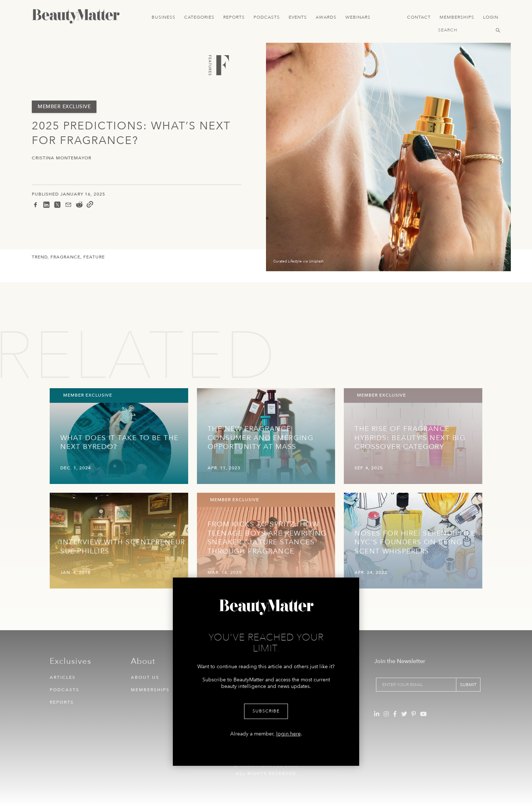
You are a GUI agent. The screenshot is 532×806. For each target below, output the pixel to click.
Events (298, 17)
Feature (94, 257)
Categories (199, 17)
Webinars (358, 17)
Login (491, 17)
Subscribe (266, 711)
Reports (234, 17)
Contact (419, 17)
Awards (326, 17)
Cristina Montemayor (62, 158)
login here (288, 734)
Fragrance (65, 257)
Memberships (457, 17)
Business (164, 17)
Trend (40, 257)
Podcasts (267, 17)
